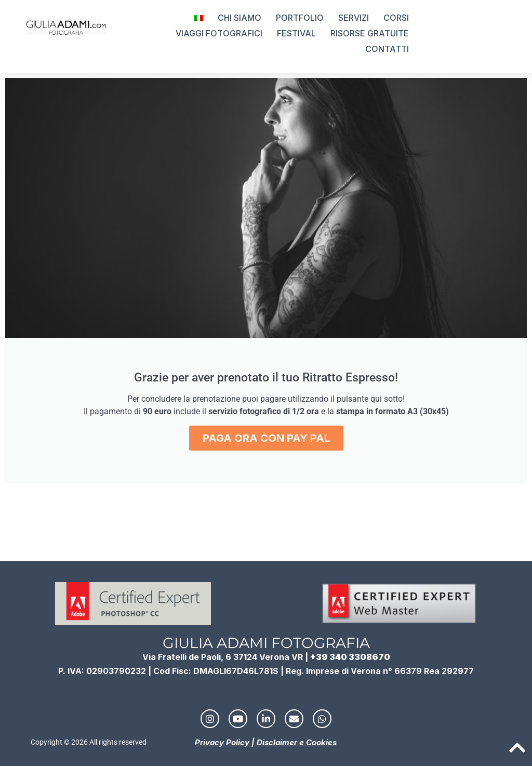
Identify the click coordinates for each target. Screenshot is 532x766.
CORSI (396, 18)
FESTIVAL (296, 33)
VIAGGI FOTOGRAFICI (219, 33)
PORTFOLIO (300, 18)
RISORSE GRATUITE (370, 33)
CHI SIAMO (240, 18)
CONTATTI (387, 49)
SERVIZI (354, 18)
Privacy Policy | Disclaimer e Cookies (266, 742)
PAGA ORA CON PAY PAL (266, 438)
